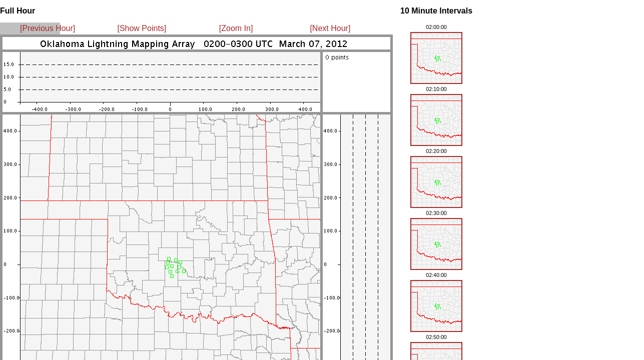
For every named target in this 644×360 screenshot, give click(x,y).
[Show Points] (142, 28)
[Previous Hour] (48, 28)
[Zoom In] (236, 28)
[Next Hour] (330, 28)
